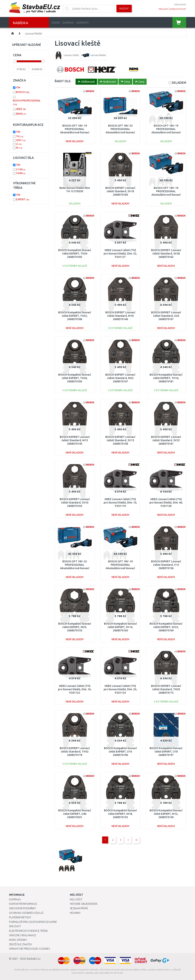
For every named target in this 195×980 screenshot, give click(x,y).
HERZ (21, 109)
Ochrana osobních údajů (26, 913)
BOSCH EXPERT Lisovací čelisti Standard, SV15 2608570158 (120, 440)
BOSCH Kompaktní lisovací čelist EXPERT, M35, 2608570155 (75, 627)
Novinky (75, 913)
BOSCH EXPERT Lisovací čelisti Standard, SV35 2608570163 (75, 503)
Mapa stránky (18, 940)
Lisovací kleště (34, 34)
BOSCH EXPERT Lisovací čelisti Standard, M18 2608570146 (120, 316)
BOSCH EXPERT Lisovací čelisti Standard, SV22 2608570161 (166, 440)
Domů (56, 23)
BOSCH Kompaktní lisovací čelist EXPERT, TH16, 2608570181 (166, 378)
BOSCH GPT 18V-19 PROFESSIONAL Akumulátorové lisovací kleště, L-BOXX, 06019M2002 (166, 195)
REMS (21, 114)
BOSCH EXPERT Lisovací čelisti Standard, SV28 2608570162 (166, 254)
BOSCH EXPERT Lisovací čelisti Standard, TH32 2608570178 (75, 752)
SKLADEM (179, 83)
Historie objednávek (84, 904)
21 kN (21, 169)
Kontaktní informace (23, 904)
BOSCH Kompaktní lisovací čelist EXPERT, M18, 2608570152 (120, 814)
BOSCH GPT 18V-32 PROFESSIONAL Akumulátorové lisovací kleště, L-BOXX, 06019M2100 (120, 133)
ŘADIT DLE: (63, 81)
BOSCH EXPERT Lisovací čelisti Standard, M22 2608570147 (120, 378)
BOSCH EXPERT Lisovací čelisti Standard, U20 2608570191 (166, 316)
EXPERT (23, 199)
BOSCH (23, 92)
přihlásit (164, 9)
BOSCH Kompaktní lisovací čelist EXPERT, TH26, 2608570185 (75, 378)
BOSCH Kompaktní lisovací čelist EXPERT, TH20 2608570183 (75, 254)
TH (20, 136)
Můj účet (76, 899)
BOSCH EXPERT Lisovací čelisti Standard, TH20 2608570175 (166, 689)
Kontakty (83, 23)
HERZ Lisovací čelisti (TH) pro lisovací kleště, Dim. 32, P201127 (120, 254)
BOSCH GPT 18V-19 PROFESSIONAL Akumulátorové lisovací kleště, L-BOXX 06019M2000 (75, 133)
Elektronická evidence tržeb (28, 931)
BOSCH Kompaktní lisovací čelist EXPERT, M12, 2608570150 (166, 814)
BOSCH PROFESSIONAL (27, 102)
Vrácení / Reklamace (23, 935)
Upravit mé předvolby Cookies (29, 949)
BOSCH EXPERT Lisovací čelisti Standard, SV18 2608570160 (120, 191)
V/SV (21, 140)
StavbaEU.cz (33, 959)
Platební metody (20, 917)
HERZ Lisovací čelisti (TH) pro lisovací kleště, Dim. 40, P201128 (166, 503)
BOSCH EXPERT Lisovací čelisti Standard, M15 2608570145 (75, 440)
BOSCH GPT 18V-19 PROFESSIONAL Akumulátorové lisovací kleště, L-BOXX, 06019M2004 (166, 133)
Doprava (68, 23)
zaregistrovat (178, 9)
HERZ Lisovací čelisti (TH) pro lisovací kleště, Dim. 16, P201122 (75, 689)
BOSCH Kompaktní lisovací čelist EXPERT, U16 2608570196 (120, 752)
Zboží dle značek (20, 944)
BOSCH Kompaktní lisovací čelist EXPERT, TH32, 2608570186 (75, 316)
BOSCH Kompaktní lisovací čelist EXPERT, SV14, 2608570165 (120, 627)
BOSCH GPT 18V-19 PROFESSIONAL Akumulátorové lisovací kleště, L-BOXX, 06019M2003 (120, 568)
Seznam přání (79, 908)
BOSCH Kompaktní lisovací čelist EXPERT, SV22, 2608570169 (166, 627)
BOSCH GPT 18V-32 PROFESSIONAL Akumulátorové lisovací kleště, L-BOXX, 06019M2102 (75, 568)
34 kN (21, 173)
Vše (18, 87)
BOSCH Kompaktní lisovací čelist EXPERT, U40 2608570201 (75, 814)
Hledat (124, 8)
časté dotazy (180, 5)
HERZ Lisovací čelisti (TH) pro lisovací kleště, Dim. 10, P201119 (120, 503)
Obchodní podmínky (22, 908)
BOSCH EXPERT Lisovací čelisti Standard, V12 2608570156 (166, 565)
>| (136, 840)
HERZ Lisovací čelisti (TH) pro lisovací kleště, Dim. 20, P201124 (120, 689)
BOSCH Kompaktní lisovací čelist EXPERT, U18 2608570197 (166, 752)
